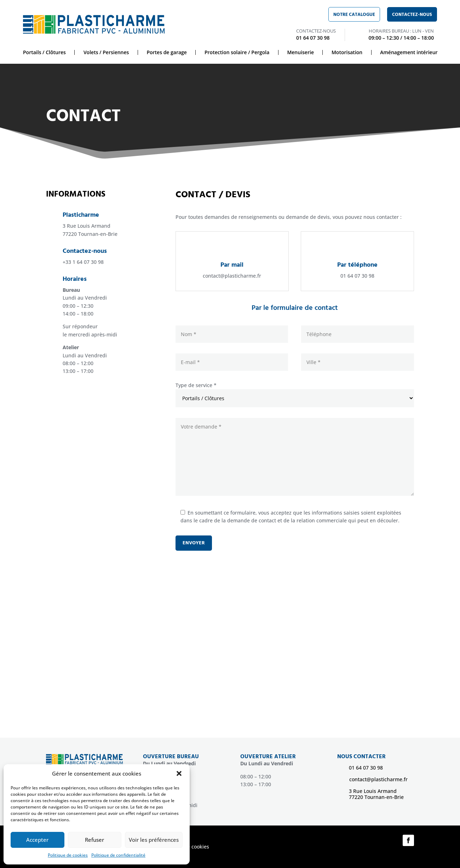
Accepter (37, 840)
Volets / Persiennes (106, 52)
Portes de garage (167, 52)
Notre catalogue (354, 15)
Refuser (94, 840)
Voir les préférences (154, 840)
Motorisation (347, 52)
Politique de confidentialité (118, 855)
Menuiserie (300, 52)
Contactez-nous (412, 15)
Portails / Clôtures (44, 52)
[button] (179, 773)
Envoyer (194, 543)
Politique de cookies (68, 855)
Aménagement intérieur (409, 52)
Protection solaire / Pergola (237, 52)
